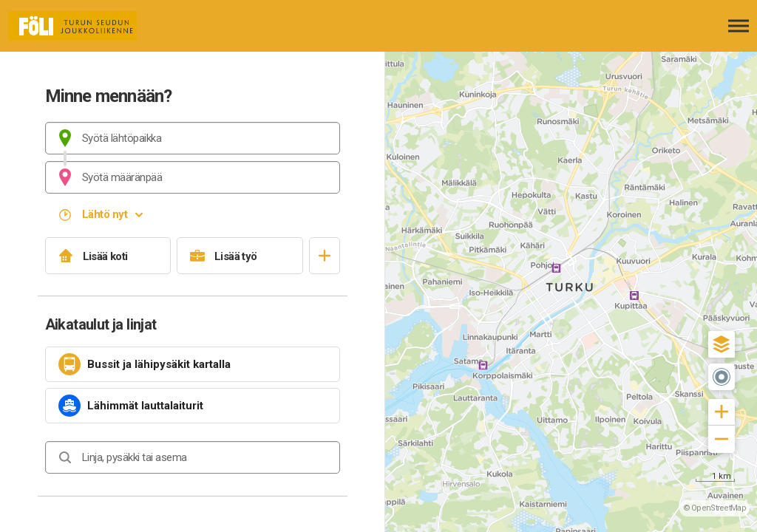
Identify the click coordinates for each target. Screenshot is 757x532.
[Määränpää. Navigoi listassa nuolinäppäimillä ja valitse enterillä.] (193, 177)
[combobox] (193, 138)
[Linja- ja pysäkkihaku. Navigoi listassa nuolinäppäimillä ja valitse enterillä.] (193, 457)
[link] (193, 364)
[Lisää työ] (240, 256)
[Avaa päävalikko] (739, 26)
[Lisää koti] (108, 256)
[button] (722, 344)
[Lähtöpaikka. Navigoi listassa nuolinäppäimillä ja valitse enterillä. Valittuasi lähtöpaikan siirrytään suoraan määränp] (193, 138)
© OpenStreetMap (715, 508)
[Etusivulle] (85, 26)
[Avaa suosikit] (325, 256)
